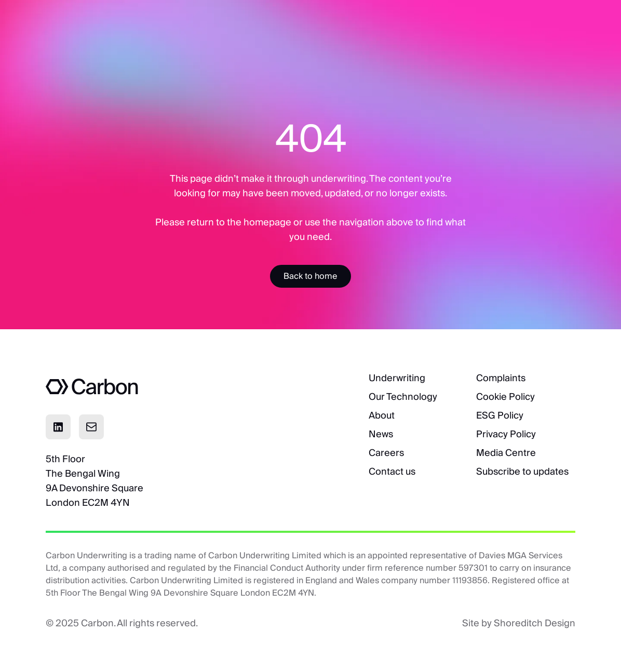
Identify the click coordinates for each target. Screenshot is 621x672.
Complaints (501, 378)
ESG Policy (500, 415)
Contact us (392, 471)
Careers (386, 453)
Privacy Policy (506, 434)
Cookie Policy (505, 397)
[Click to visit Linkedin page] (58, 427)
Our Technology (403, 397)
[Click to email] (91, 427)
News (381, 434)
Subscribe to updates (522, 471)
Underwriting (397, 378)
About (382, 415)
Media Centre (506, 453)
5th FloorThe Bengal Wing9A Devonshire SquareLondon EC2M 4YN (95, 481)
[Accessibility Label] (310, 276)
